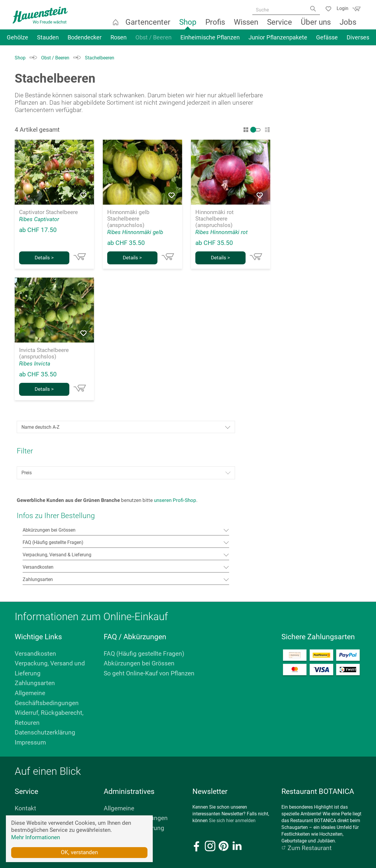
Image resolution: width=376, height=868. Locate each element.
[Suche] (284, 10)
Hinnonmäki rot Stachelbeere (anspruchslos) (214, 219)
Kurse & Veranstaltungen (49, 646)
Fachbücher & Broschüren (50, 656)
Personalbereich (126, 676)
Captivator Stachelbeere (48, 212)
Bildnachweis (122, 666)
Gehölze (17, 40)
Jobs (349, 25)
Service (280, 25)
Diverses (358, 40)
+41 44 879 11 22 (326, 763)
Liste (267, 130)
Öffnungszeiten (31, 783)
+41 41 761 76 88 (184, 763)
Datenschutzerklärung (45, 561)
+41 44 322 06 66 (113, 763)
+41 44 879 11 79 (255, 763)
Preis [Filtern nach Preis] (322, 178)
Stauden (48, 40)
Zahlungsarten (35, 511)
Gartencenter (148, 25)
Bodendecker (85, 40)
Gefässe (327, 40)
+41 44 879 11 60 (41, 763)
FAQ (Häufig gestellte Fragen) (144, 482)
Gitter (246, 130)
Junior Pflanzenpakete (278, 40)
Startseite (116, 25)
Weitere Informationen (322, 783)
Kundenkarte (32, 666)
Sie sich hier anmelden (232, 649)
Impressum (30, 571)
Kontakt (25, 637)
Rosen (119, 40)
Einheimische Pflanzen (210, 40)
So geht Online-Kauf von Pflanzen (149, 502)
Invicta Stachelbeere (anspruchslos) (44, 353)
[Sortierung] (322, 132)
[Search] (312, 11)
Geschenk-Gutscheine (45, 676)
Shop (188, 25)
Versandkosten (35, 482)
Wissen (247, 25)
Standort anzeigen (34, 790)
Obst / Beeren (153, 40)
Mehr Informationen (36, 837)
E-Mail (21, 777)
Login (340, 8)
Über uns (316, 25)
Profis (216, 25)
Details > (44, 258)
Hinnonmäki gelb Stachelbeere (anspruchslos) (128, 219)
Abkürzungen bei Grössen (139, 492)
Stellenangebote (37, 686)
